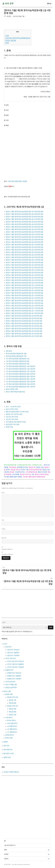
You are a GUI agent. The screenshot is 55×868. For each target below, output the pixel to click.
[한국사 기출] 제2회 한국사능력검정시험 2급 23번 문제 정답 (24, 280)
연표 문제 (9, 351)
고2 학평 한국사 (12, 729)
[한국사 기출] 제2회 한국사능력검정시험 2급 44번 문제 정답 (24, 227)
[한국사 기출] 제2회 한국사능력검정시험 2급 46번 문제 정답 (24, 222)
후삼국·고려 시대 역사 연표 (14, 414)
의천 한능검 (12, 467)
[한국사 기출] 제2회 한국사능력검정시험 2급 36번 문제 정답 (24, 247)
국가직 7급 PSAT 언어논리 (15, 661)
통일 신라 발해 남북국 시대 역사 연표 (17, 412)
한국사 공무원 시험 (12, 389)
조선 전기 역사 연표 (12, 417)
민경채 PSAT (9, 670)
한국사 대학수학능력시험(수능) (15, 392)
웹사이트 (4, 538)
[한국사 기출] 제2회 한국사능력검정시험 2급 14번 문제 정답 (24, 303)
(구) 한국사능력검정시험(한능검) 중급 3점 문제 (20, 374)
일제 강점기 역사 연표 (13, 424)
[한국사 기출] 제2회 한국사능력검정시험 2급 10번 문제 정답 (24, 313)
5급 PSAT (8, 647)
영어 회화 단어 (8, 750)
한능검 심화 (13, 703)
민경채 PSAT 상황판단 (14, 676)
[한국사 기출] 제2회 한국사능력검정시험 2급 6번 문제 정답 (24, 323)
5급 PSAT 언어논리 (13, 650)
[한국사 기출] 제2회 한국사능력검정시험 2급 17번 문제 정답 (24, 295)
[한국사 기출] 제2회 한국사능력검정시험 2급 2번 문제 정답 (24, 334)
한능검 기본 (13, 700)
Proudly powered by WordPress (21, 865)
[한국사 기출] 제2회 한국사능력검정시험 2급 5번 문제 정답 (24, 326)
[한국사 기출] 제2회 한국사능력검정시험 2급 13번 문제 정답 (24, 306)
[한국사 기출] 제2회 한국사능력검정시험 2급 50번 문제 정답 (24, 212)
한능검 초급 (13, 709)
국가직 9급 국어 (10, 682)
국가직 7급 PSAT (11, 658)
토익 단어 (6, 746)
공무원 (6, 854)
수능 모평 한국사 (12, 723)
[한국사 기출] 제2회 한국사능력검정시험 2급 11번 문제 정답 (24, 311)
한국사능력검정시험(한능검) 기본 (16, 356)
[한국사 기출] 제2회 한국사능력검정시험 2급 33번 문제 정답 (24, 255)
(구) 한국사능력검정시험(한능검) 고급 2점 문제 (20, 369)
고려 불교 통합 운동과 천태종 (13, 477)
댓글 (4, 493)
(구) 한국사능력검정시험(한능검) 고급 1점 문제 (20, 371)
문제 (7, 36)
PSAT (5, 644)
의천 (33, 474)
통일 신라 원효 (42, 472)
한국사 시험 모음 (10, 40)
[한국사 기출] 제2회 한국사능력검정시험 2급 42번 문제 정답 (24, 232)
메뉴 (49, 4)
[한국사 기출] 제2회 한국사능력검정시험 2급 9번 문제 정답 (24, 316)
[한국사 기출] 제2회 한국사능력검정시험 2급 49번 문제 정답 (24, 214)
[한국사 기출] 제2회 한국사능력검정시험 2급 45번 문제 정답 (24, 224)
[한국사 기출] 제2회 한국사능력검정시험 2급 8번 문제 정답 (24, 318)
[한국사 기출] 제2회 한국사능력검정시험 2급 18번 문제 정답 (24, 293)
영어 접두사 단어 (9, 753)
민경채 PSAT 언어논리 (14, 673)
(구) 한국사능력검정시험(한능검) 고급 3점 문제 (20, 366)
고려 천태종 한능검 (31, 472)
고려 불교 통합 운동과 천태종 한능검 (34, 477)
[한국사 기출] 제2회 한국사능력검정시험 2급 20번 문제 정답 (24, 288)
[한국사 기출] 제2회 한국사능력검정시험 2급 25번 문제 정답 (24, 275)
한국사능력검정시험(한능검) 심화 (16, 354)
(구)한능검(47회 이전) (24, 465)
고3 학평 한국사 (12, 726)
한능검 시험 (9, 694)
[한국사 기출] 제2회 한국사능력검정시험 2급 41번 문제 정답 (24, 234)
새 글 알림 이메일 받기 (7, 554)
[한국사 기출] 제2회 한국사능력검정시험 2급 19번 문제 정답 (24, 290)
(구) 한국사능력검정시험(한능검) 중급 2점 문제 (20, 376)
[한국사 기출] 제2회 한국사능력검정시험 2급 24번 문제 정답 (24, 278)
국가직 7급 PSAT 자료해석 (15, 667)
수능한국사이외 (20, 472)
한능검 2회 (32, 467)
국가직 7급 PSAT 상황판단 (15, 664)
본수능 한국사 (11, 720)
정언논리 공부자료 (11, 687)
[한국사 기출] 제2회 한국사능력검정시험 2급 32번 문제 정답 (24, 257)
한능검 (12, 472)
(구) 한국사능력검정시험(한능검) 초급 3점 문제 (20, 382)
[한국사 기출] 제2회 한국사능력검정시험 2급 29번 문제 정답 (24, 265)
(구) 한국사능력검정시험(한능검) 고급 (18, 359)
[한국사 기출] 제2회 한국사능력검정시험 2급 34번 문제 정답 (24, 252)
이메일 (3, 529)
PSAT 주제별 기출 (11, 685)
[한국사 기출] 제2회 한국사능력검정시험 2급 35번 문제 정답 (24, 250)
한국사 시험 (25, 470)
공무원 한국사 (10, 735)
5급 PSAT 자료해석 (13, 656)
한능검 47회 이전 (25, 474)
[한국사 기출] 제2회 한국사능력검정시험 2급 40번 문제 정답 (24, 237)
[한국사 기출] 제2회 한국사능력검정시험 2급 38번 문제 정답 (24, 242)
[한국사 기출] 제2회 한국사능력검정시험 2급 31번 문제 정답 (24, 260)
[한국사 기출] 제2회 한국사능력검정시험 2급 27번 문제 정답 (24, 270)
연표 (7, 43)
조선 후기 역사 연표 (12, 419)
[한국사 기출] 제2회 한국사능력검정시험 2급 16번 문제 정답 (24, 298)
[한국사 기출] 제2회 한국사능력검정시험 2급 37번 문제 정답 (24, 245)
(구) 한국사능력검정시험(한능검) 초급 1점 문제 (20, 387)
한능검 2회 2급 (16, 470)
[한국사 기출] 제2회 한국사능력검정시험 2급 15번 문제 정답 (24, 301)
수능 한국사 (9, 718)
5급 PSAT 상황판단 (13, 653)
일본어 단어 (7, 757)
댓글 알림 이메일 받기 (7, 549)
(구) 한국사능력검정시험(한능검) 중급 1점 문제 (20, 379)
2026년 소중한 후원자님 (11, 772)
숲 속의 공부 (8, 4)
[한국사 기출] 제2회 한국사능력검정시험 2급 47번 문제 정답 (24, 219)
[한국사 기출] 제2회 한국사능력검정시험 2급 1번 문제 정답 (24, 336)
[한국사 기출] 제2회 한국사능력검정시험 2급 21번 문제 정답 (24, 285)
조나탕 (9, 16)
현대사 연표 (9, 427)
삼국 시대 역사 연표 (12, 409)
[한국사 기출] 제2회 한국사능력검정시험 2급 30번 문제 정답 (24, 262)
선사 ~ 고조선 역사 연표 (13, 407)
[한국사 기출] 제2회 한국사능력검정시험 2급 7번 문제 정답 (24, 321)
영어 (6, 850)
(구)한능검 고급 (37, 465)
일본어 (6, 859)
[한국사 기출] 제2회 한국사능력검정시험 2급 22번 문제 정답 (24, 283)
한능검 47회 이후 (12, 697)
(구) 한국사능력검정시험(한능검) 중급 (18, 361)
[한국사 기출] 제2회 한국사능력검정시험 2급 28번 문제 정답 (24, 268)
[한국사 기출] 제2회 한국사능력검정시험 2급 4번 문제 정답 (24, 329)
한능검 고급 (40, 467)
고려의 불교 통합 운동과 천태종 (17, 181)
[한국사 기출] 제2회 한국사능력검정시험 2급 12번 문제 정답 (24, 308)
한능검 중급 (13, 712)
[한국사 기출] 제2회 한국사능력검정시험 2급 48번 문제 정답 (24, 217)
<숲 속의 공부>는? (10, 845)
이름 (3, 520)
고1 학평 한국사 (12, 732)
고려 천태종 (16, 474)
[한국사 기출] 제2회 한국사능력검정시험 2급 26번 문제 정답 (24, 273)
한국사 (8, 470)
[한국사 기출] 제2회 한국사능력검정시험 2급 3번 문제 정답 (24, 331)
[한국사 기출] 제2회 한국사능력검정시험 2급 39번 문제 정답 (24, 240)
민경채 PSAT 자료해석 (14, 679)
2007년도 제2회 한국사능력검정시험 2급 (18, 38)
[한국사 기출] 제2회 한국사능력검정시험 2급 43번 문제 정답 (24, 229)
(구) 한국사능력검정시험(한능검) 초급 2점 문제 (20, 384)
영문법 (6, 742)
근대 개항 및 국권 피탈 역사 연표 (16, 422)
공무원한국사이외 (22, 467)
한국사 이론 (9, 738)
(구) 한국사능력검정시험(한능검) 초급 (18, 364)
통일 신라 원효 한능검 (42, 474)
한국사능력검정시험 (10, 465)
